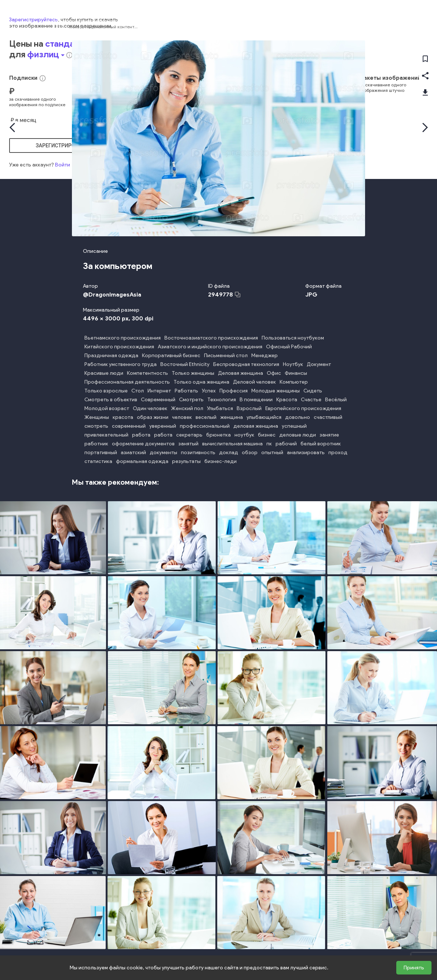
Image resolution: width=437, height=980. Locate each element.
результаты (186, 461)
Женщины (97, 417)
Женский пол (187, 408)
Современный (158, 400)
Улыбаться (220, 408)
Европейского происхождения (303, 408)
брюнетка (218, 435)
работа (141, 435)
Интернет (159, 391)
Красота (287, 400)
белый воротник (321, 444)
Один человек (150, 408)
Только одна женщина (201, 382)
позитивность (198, 453)
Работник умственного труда (121, 364)
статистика (98, 461)
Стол (138, 391)
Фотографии (360, 27)
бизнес (267, 435)
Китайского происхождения (119, 347)
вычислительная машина (232, 444)
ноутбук (244, 435)
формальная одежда (142, 461)
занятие (329, 435)
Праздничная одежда (111, 356)
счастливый (328, 417)
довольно (298, 417)
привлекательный (106, 435)
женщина (232, 417)
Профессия (234, 391)
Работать (186, 391)
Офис (274, 373)
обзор (250, 453)
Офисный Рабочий (289, 347)
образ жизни (153, 417)
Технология (222, 400)
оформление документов (143, 444)
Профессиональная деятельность (127, 382)
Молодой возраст (107, 408)
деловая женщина (256, 426)
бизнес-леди (221, 461)
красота (123, 417)
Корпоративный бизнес (171, 356)
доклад (229, 453)
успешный (294, 426)
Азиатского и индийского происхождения (210, 347)
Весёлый (336, 400)
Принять (414, 968)
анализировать (306, 453)
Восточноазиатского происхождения (211, 338)
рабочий (286, 444)
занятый (188, 444)
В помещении (256, 400)
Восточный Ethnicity (185, 364)
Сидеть (313, 391)
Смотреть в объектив (111, 400)
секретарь (189, 435)
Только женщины (193, 373)
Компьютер (294, 382)
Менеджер (265, 356)
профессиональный (205, 426)
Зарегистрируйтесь (34, 894)
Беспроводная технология (246, 364)
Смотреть (191, 400)
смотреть (96, 426)
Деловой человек (254, 382)
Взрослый (249, 408)
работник (96, 444)
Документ (319, 364)
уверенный (163, 426)
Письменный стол (226, 356)
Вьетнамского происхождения (123, 338)
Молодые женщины (276, 391)
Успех (209, 391)
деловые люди (298, 435)
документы (163, 453)
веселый (206, 417)
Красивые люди (104, 373)
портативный (101, 453)
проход (338, 453)
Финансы (296, 373)
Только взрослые (106, 391)
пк (269, 444)
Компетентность (148, 373)
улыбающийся (264, 417)
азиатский (133, 453)
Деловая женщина (241, 373)
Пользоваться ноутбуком (293, 338)
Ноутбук (293, 364)
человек (182, 417)
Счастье (311, 400)
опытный (272, 453)
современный (129, 426)
